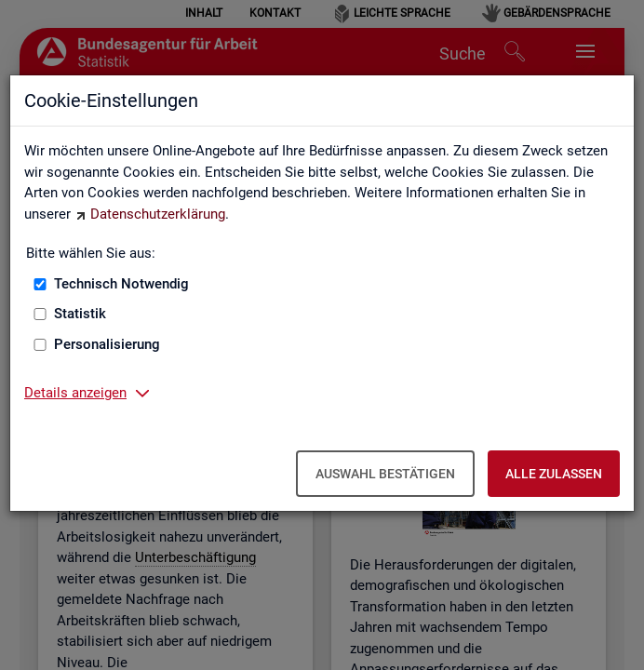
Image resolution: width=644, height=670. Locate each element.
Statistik (80, 314)
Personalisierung (107, 344)
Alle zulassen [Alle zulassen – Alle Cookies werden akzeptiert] (554, 474)
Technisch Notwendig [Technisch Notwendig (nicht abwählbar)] (121, 284)
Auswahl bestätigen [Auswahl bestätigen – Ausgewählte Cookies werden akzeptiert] (385, 474)
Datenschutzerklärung (158, 214)
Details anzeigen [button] (75, 393)
